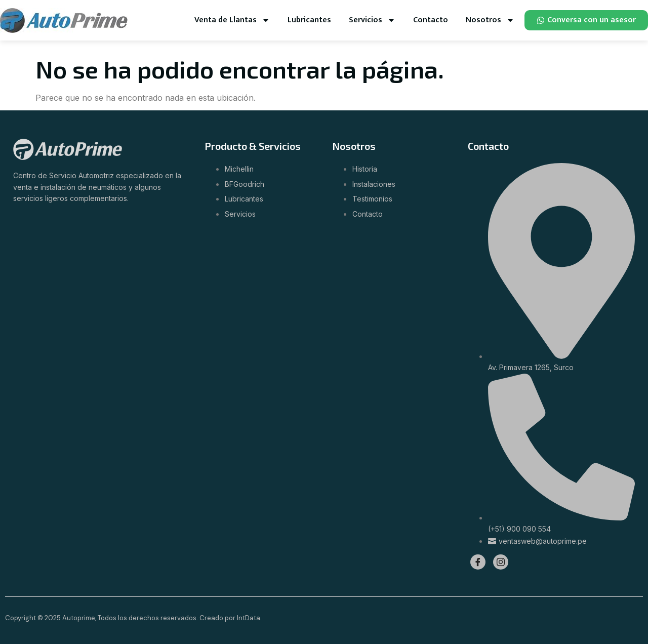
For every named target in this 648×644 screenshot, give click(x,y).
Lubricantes (309, 20)
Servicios (372, 20)
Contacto (431, 20)
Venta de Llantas (232, 20)
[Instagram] (501, 562)
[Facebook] (478, 562)
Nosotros (490, 20)
